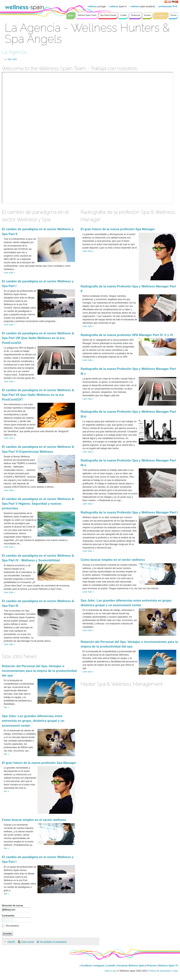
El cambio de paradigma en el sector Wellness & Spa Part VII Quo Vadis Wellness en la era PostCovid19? (38, 395)
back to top (110, 971)
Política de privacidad (159, 971)
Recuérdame (12, 926)
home (175, 971)
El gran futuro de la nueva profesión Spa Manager (39, 763)
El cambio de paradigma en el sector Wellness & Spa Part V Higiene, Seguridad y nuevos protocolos (38, 504)
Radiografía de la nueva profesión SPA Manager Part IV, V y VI (127, 335)
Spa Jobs (12, 59)
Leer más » (9, 273)
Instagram (99, 966)
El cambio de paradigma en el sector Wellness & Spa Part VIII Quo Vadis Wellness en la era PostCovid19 (38, 338)
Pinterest (152, 966)
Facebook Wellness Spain (131, 966)
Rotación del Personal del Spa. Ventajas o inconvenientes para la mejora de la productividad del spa (39, 671)
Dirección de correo (12, 906)
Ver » (6, 707)
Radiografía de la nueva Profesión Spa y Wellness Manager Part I (129, 512)
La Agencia (14, 52)
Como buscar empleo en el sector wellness (34, 820)
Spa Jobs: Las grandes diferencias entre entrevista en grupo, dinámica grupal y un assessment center (33, 721)
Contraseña (8, 916)
